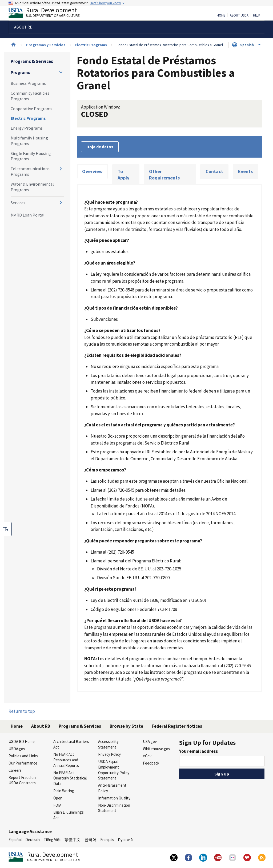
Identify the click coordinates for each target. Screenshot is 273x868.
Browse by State (126, 726)
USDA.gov (17, 749)
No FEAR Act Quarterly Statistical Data (70, 778)
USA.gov (150, 741)
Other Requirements (164, 175)
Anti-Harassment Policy (112, 788)
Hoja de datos (100, 147)
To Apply (123, 175)
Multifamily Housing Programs (29, 141)
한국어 (91, 840)
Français (107, 840)
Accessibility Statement (108, 744)
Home (221, 15)
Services (18, 203)
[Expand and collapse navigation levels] (61, 72)
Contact (214, 171)
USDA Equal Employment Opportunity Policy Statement (114, 770)
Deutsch (33, 840)
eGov (147, 756)
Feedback (151, 763)
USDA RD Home (22, 741)
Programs (20, 72)
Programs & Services (32, 61)
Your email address (198, 751)
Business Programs (28, 83)
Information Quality (114, 798)
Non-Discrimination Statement (114, 808)
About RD (41, 726)
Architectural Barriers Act (71, 744)
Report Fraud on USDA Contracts (22, 780)
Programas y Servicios (46, 45)
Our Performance (23, 763)
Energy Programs (27, 128)
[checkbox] (6, 529)
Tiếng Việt (52, 840)
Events (245, 171)
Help (257, 15)
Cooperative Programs (31, 109)
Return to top (22, 711)
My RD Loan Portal (28, 215)
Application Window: (101, 107)
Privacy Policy (109, 754)
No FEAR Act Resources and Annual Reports (66, 760)
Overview (92, 171)
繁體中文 (73, 840)
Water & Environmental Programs (32, 187)
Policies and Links (23, 756)
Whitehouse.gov (156, 749)
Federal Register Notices (177, 726)
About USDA (239, 15)
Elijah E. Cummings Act (69, 815)
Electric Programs (91, 45)
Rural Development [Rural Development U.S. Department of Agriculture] (49, 14)
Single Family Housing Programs (31, 156)
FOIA (57, 805)
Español (15, 840)
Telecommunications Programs (30, 171)
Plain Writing (64, 791)
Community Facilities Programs (30, 96)
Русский (125, 840)
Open (58, 798)
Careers (15, 770)
